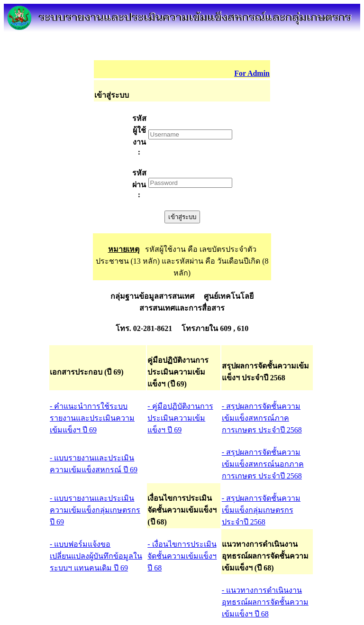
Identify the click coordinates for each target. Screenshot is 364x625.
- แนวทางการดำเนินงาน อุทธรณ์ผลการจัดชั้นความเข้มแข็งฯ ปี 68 (265, 602)
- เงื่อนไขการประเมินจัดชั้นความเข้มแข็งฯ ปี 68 (182, 556)
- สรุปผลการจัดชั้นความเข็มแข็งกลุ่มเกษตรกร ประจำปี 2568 (261, 510)
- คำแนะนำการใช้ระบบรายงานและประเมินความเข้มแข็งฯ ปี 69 (92, 418)
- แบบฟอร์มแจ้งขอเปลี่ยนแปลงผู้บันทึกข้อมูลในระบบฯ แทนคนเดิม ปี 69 (96, 556)
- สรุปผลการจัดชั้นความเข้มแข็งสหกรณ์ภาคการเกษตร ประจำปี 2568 (262, 418)
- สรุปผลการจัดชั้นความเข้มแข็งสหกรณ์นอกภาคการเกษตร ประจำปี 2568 (263, 464)
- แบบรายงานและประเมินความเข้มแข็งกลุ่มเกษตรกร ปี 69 (95, 510)
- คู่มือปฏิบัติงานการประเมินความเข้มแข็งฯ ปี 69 (180, 418)
